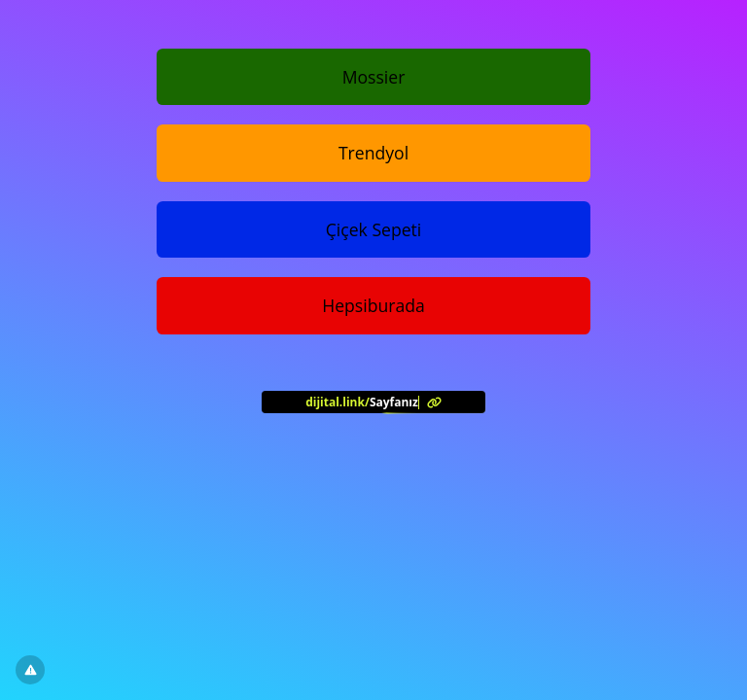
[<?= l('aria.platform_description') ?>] (373, 402)
